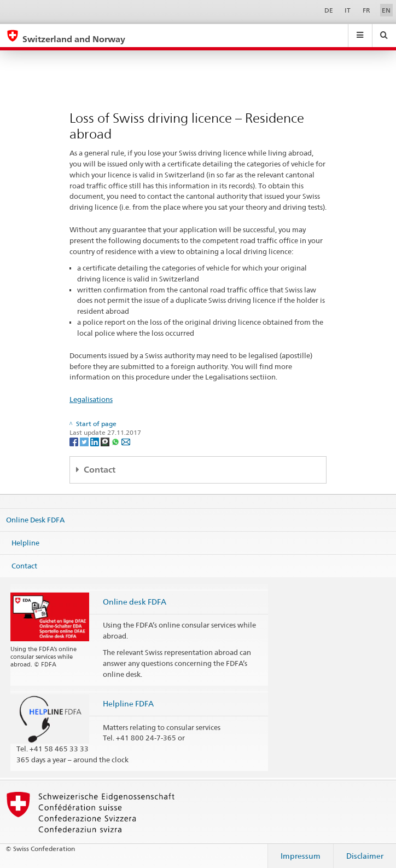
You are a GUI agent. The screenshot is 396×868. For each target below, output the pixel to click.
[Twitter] (85, 441)
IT (348, 10)
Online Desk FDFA (35, 520)
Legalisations (91, 399)
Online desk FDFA (135, 602)
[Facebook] (75, 441)
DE (329, 10)
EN (386, 10)
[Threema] (106, 441)
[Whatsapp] (116, 441)
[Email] (126, 441)
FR (366, 10)
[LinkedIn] (95, 441)
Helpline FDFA (128, 703)
